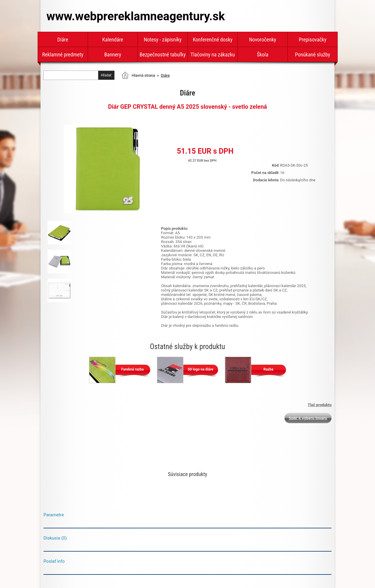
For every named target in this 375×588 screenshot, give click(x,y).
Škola (263, 55)
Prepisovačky (313, 40)
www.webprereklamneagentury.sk (136, 16)
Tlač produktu (320, 405)
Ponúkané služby (313, 55)
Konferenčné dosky (213, 40)
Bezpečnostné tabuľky (163, 55)
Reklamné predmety (63, 55)
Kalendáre (113, 40)
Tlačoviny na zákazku (213, 55)
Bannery (113, 55)
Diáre (63, 40)
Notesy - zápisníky (163, 40)
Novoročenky (262, 40)
